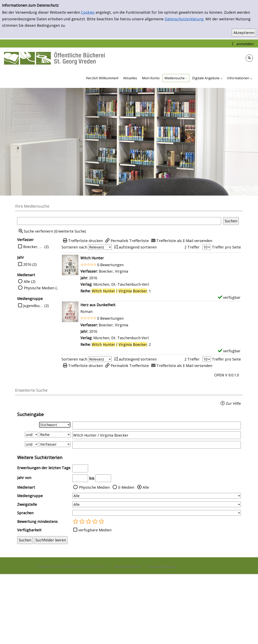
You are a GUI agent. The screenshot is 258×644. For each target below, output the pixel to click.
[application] (176, 78)
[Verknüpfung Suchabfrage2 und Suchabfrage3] (31, 444)
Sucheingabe (30, 414)
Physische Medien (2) (42, 288)
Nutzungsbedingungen (163, 567)
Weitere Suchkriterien (40, 457)
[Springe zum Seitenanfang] (249, 635)
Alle (146, 487)
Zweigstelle (27, 504)
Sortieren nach (74, 247)
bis (92, 478)
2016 (27, 264)
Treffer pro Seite (226, 247)
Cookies (88, 12)
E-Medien (126, 487)
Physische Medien (94, 487)
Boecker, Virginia (33, 247)
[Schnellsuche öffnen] (249, 58)
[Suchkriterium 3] (55, 444)
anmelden (245, 44)
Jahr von (24, 478)
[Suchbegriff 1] (157, 425)
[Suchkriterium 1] (55, 425)
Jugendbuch (33, 306)
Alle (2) (30, 281)
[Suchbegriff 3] (157, 445)
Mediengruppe (30, 496)
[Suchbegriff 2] (157, 435)
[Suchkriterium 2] (55, 435)
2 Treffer (192, 247)
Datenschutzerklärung (184, 19)
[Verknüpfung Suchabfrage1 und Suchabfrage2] (31, 435)
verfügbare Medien (95, 530)
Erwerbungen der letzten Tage (44, 468)
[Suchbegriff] (119, 221)
